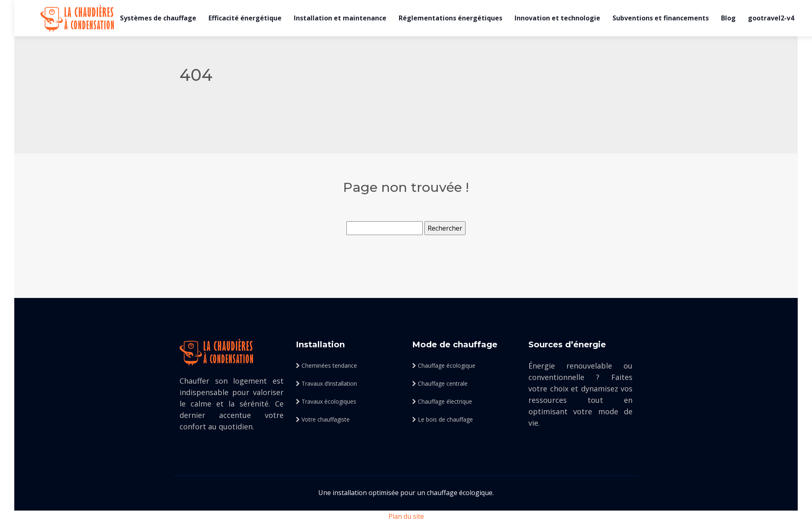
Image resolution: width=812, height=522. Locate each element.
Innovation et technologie (557, 18)
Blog (728, 18)
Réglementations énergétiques (450, 18)
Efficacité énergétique (245, 18)
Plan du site (406, 516)
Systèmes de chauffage (158, 18)
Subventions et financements (661, 18)
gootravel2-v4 (771, 18)
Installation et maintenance (340, 18)
